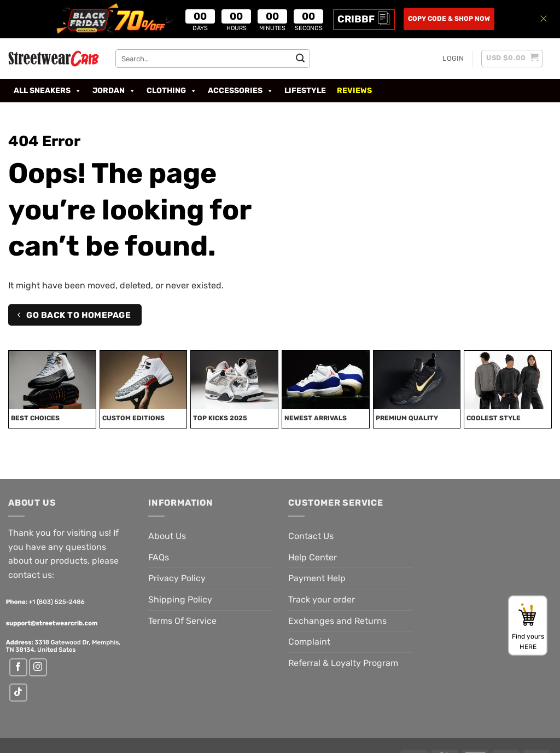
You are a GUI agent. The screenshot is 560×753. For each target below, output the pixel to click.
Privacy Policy (177, 578)
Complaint (309, 642)
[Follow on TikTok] (18, 693)
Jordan (114, 91)
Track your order (322, 599)
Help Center (313, 557)
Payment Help (317, 578)
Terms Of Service (182, 621)
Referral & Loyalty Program (343, 663)
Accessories (241, 91)
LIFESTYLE (305, 91)
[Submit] (300, 59)
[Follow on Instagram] (38, 667)
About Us (167, 536)
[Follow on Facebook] (18, 667)
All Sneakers (48, 91)
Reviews (354, 91)
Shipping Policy (180, 599)
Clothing (172, 91)
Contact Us (311, 536)
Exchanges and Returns (337, 621)
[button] (453, 59)
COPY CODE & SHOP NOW (449, 19)
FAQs (159, 557)
